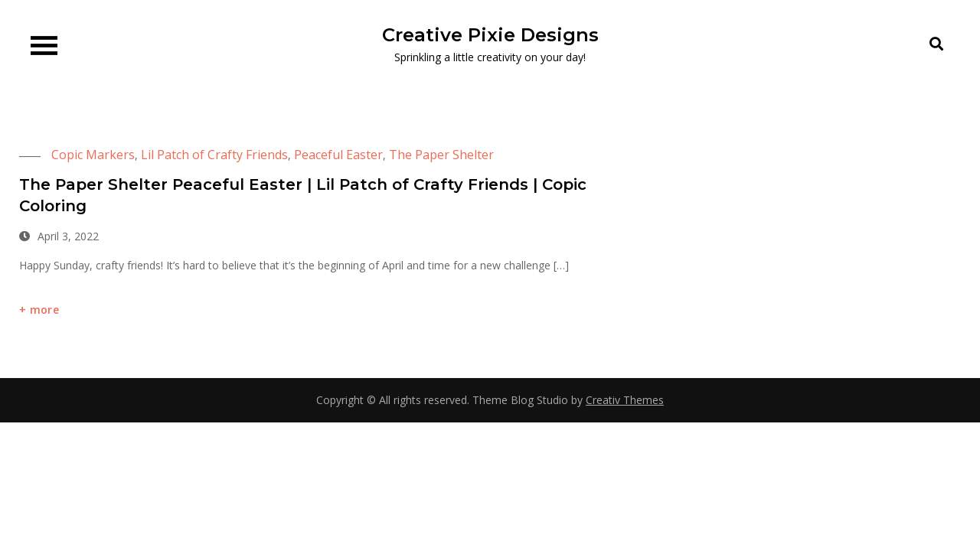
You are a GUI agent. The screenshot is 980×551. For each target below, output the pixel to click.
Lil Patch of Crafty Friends (214, 155)
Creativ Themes (625, 400)
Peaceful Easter (338, 155)
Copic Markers (93, 155)
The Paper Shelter (441, 155)
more (44, 310)
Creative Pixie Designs (490, 35)
